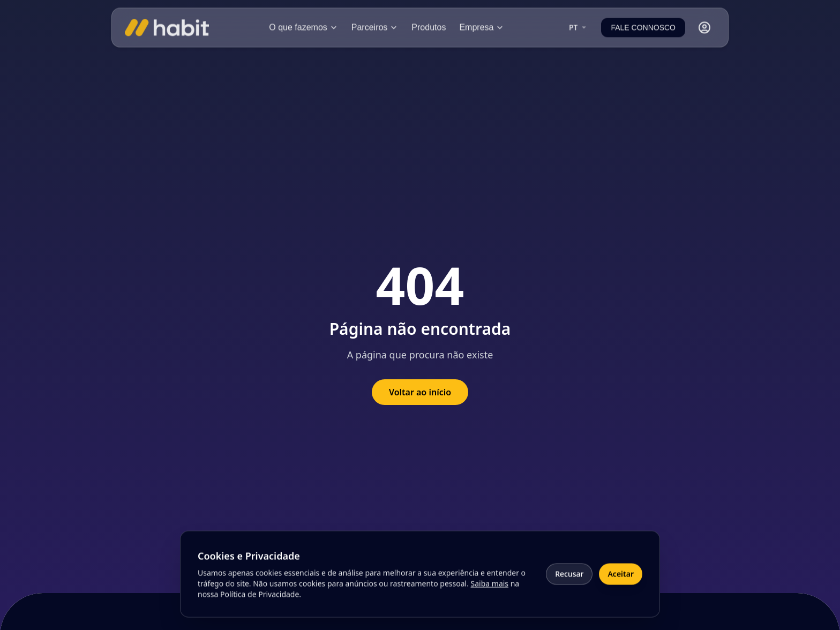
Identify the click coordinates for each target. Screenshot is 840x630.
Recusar (569, 579)
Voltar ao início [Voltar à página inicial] (420, 392)
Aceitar (621, 579)
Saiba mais (490, 588)
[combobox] (579, 27)
